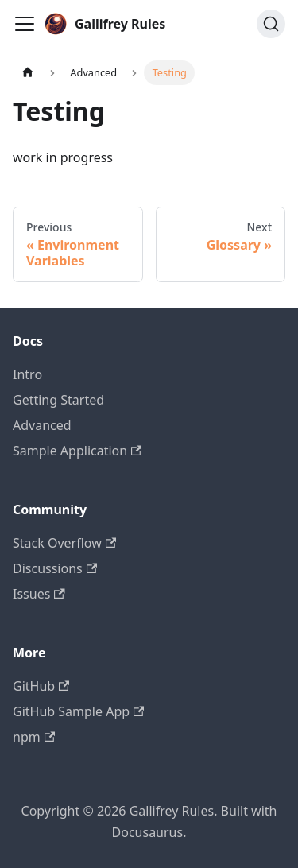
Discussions (55, 568)
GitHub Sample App (78, 711)
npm (34, 737)
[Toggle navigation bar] (25, 24)
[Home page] (28, 73)
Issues (39, 594)
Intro (27, 374)
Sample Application (77, 451)
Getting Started (58, 400)
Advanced (42, 425)
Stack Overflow (64, 543)
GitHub (41, 686)
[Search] (271, 24)
